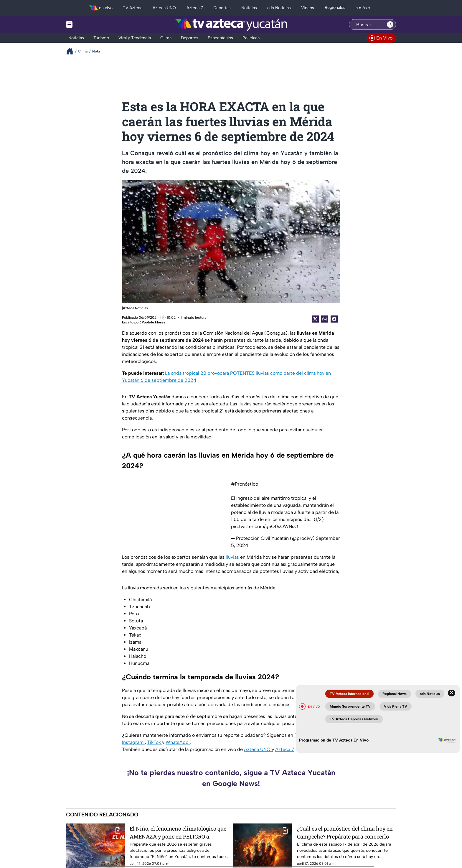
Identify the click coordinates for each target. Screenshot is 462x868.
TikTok (155, 742)
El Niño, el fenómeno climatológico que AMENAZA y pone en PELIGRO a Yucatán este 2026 (178, 832)
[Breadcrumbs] (72, 51)
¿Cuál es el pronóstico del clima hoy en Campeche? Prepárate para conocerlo (345, 832)
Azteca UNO (258, 749)
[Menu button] (90, 24)
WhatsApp (178, 742)
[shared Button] (325, 319)
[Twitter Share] (315, 319)
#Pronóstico (245, 484)
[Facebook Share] (334, 319)
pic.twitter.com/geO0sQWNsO (265, 526)
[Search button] (390, 24)
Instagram (133, 742)
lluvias (232, 557)
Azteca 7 (285, 749)
